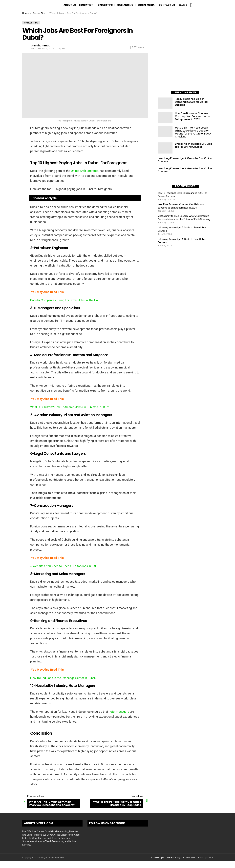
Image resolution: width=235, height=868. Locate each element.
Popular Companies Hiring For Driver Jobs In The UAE (65, 300)
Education (86, 5)
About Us (70, 5)
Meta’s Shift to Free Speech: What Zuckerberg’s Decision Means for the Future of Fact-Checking (193, 132)
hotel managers (119, 712)
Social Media (146, 5)
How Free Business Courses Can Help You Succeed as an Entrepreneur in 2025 (192, 116)
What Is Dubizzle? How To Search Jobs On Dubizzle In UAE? (69, 407)
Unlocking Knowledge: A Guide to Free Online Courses (193, 145)
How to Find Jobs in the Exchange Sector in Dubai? (63, 678)
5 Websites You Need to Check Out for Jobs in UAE (64, 566)
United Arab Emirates (85, 171)
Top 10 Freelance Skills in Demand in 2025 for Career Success (192, 102)
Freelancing (125, 5)
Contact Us (167, 5)
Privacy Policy (206, 857)
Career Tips (105, 5)
